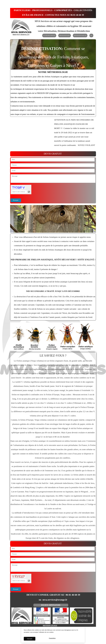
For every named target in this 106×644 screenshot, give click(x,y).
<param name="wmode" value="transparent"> (32, 134)
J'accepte (30, 639)
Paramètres (52, 639)
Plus (91, 35)
